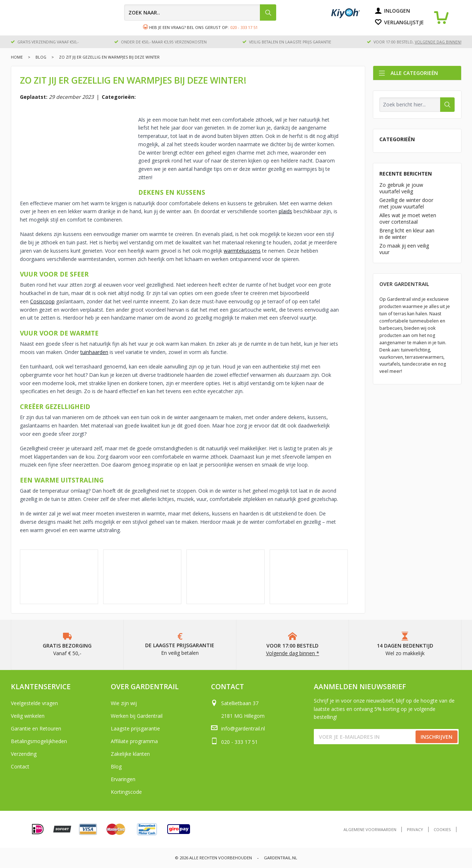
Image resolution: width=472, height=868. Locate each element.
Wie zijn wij (124, 703)
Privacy (415, 829)
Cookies (442, 829)
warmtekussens (242, 251)
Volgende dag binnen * (293, 653)
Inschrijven (437, 737)
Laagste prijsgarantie (135, 728)
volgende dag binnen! (438, 42)
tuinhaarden (94, 352)
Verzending (24, 754)
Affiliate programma (134, 741)
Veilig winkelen (28, 716)
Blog (41, 57)
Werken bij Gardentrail (137, 716)
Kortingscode (126, 792)
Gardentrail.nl (281, 858)
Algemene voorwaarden (370, 829)
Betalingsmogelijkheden (39, 741)
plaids (285, 211)
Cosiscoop (42, 301)
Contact (20, 766)
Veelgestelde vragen (34, 703)
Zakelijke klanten (130, 754)
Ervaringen (123, 779)
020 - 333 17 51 (244, 27)
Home (17, 57)
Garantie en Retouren (36, 728)
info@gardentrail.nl (243, 728)
